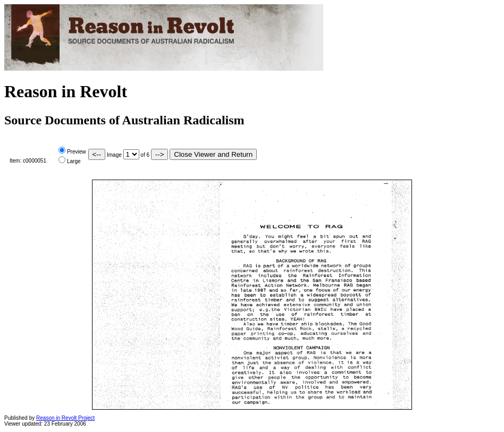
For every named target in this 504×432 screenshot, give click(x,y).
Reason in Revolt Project (65, 418)
